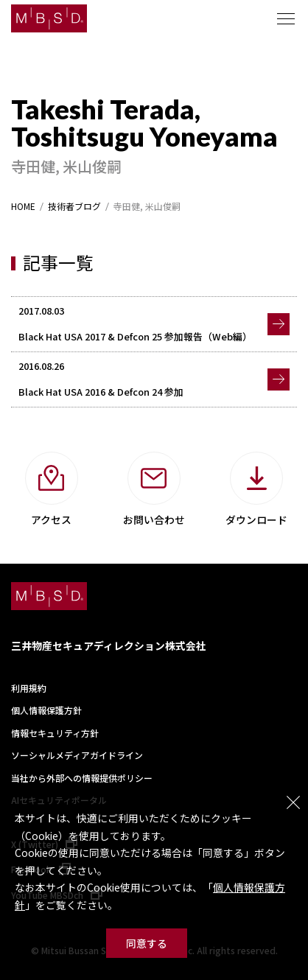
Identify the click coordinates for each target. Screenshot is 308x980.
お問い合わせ (154, 519)
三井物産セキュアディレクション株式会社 (109, 645)
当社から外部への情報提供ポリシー (82, 778)
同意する (147, 943)
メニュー (286, 18)
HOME (23, 206)
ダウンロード (256, 519)
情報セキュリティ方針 (55, 733)
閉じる (293, 802)
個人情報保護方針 (46, 710)
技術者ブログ (74, 206)
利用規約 (29, 688)
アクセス (51, 519)
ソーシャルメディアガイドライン (77, 755)
